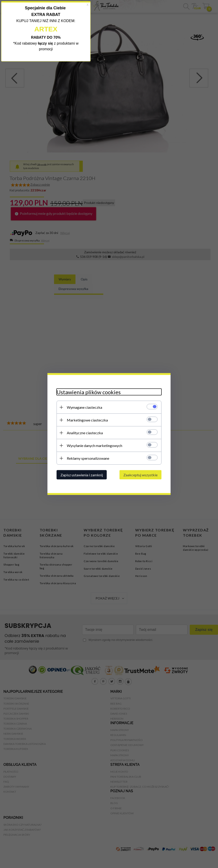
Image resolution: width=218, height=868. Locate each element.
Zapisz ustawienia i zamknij (82, 475)
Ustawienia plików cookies (89, 392)
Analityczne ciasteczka (85, 433)
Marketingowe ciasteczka (87, 420)
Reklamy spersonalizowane (88, 458)
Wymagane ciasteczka (84, 407)
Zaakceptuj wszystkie (140, 475)
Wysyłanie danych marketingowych (95, 445)
